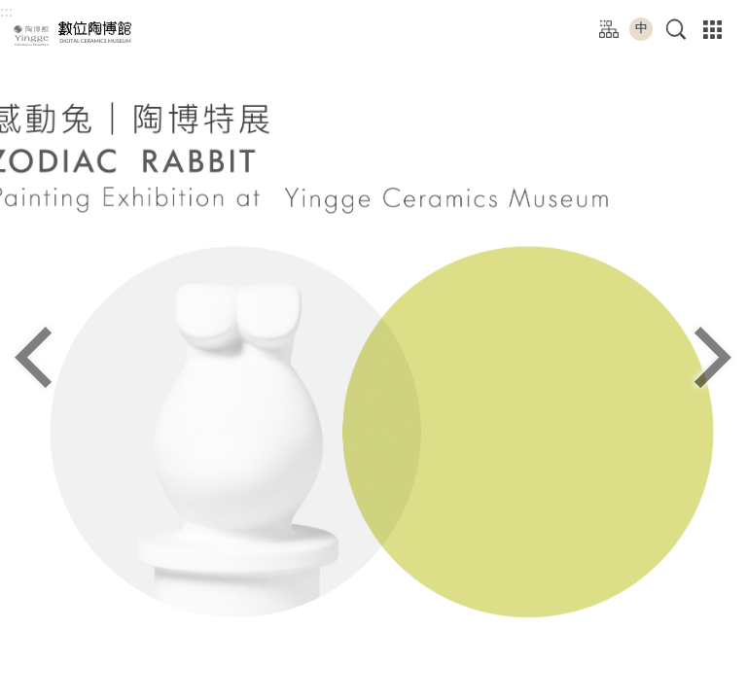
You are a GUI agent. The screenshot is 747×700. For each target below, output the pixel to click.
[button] (676, 29)
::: (6, 11)
